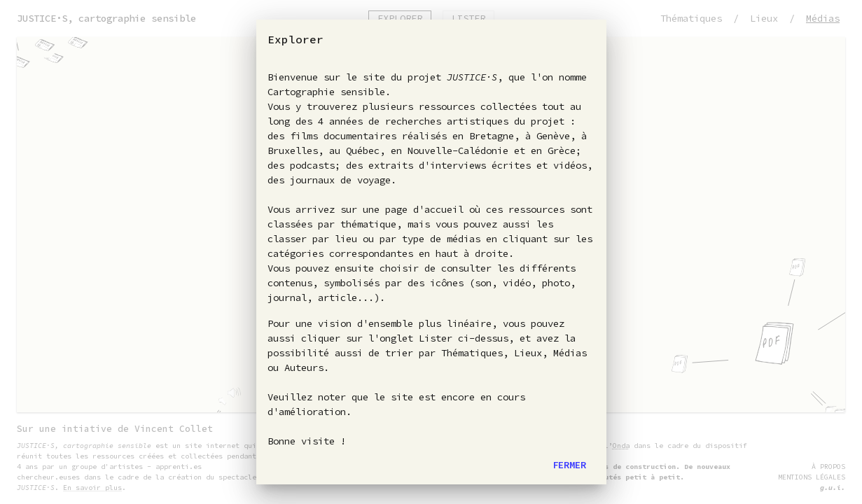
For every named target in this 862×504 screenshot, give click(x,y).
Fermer (569, 465)
